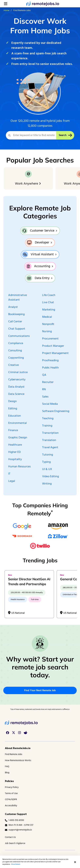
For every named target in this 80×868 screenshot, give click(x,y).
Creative (13, 365)
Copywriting (16, 358)
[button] (75, 862)
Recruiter (48, 382)
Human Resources (19, 467)
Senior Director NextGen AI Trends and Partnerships (29, 581)
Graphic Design (18, 438)
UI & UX (47, 469)
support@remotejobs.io (18, 830)
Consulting (15, 351)
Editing (13, 409)
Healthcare (15, 445)
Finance (13, 430)
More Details (16, 864)
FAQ (7, 767)
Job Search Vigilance (15, 843)
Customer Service (42, 231)
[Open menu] (6, 4)
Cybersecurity (17, 380)
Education (15, 416)
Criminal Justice (18, 372)
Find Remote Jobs (14, 754)
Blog (7, 773)
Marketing (49, 310)
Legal (12, 481)
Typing (46, 462)
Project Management (55, 353)
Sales (45, 397)
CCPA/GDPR (11, 800)
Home (7, 10)
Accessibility (11, 806)
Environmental (17, 423)
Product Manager (53, 346)
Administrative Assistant (18, 298)
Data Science (16, 394)
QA (44, 375)
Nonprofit (48, 324)
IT (9, 474)
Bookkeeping (16, 314)
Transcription (50, 433)
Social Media (50, 404)
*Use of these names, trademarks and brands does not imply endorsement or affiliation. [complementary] (40, 709)
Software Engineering (56, 411)
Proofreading (50, 361)
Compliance (16, 343)
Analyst (13, 307)
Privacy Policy (12, 787)
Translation (49, 440)
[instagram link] (19, 733)
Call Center (15, 322)
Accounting (42, 266)
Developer (42, 243)
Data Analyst (16, 387)
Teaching (48, 419)
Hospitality (15, 459)
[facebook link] (8, 733)
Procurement (50, 339)
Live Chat (48, 303)
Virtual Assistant (42, 254)
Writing (47, 484)
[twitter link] (13, 733)
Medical (47, 317)
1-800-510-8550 (14, 820)
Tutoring (48, 455)
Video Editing (51, 477)
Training (47, 426)
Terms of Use (11, 793)
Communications (19, 336)
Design (13, 401)
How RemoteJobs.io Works (18, 760)
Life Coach (49, 295)
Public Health (50, 368)
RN (44, 390)
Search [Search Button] (65, 135)
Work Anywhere (28, 184)
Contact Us (10, 837)
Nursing (47, 332)
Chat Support (17, 329)
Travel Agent (50, 448)
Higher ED (14, 452)
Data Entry (42, 278)
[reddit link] (25, 733)
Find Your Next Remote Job (40, 691)
